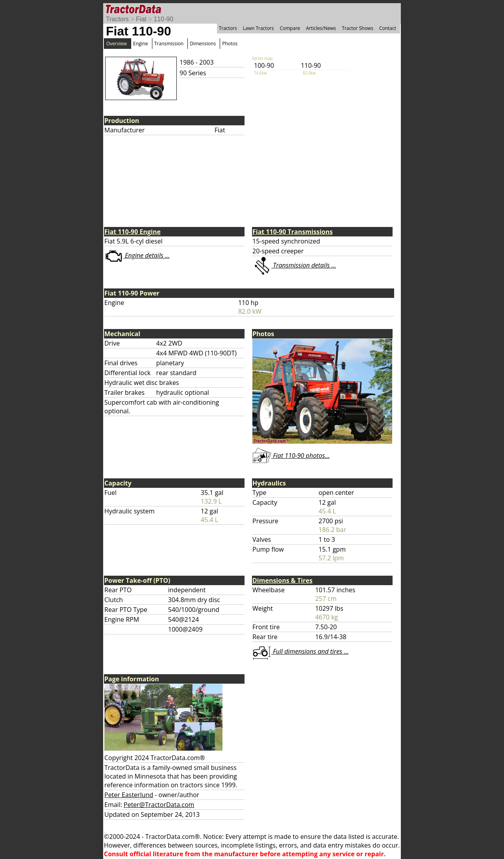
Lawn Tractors (258, 28)
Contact (388, 28)
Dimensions (203, 44)
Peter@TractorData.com (159, 805)
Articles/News (321, 28)
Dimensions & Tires (283, 580)
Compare (290, 28)
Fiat (141, 19)
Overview (117, 44)
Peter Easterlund (129, 795)
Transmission (169, 44)
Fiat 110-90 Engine (132, 232)
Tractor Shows (358, 28)
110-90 (163, 19)
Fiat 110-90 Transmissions (293, 232)
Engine (141, 44)
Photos (230, 44)
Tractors (117, 19)
